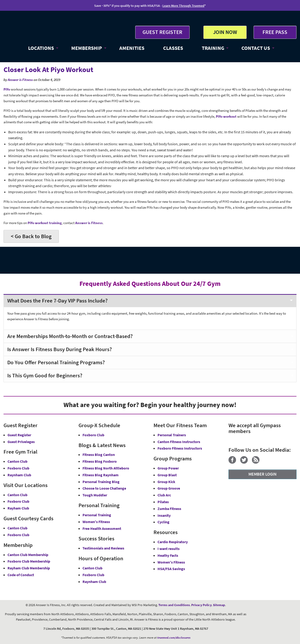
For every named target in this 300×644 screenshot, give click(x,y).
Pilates (163, 502)
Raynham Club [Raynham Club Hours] (94, 582)
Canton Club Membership (28, 555)
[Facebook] (234, 462)
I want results (169, 549)
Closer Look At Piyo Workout (48, 69)
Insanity (164, 515)
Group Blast (167, 475)
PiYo (7, 89)
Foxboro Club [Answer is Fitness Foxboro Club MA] (18, 501)
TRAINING (213, 48)
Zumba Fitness (169, 509)
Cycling (163, 522)
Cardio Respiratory (173, 542)
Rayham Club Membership (29, 568)
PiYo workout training (45, 223)
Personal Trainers (172, 435)
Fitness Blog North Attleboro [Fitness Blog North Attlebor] (106, 468)
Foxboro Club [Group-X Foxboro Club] (93, 435)
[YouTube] (265, 462)
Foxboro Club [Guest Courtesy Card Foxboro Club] (18, 535)
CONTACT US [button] (256, 48)
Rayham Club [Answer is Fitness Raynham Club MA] (18, 508)
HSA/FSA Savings (171, 569)
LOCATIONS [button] (41, 48)
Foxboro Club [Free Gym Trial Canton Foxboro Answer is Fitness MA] (18, 468)
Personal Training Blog (101, 482)
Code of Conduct (21, 575)
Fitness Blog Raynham (101, 475)
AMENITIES (132, 48)
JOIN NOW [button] (225, 32)
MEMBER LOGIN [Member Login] (262, 474)
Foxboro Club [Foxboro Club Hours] (93, 575)
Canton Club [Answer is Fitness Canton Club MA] (17, 495)
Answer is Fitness (20, 80)
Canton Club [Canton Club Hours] (92, 568)
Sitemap (219, 605)
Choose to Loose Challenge (104, 488)
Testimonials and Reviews (103, 548)
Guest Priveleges (21, 442)
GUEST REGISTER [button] (162, 32)
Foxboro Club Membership (29, 561)
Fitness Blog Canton (99, 455)
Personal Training (97, 515)
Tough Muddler (95, 495)
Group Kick (166, 482)
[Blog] (257, 462)
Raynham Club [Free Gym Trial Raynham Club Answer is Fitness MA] (19, 475)
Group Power (168, 468)
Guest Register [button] (19, 435)
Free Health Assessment (102, 528)
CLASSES (173, 48)
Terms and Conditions (174, 605)
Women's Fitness (96, 522)
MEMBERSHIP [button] (87, 48)
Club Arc (164, 495)
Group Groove (169, 488)
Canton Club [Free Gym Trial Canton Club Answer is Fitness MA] (17, 461)
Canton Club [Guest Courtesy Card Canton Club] (17, 528)
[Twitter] (246, 462)
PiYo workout (226, 116)
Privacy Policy (201, 605)
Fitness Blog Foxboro (100, 461)
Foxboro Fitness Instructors (180, 448)
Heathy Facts (168, 555)
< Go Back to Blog (31, 236)
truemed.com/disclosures (174, 638)
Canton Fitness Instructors (179, 442)
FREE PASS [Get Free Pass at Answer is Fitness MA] (275, 32)
